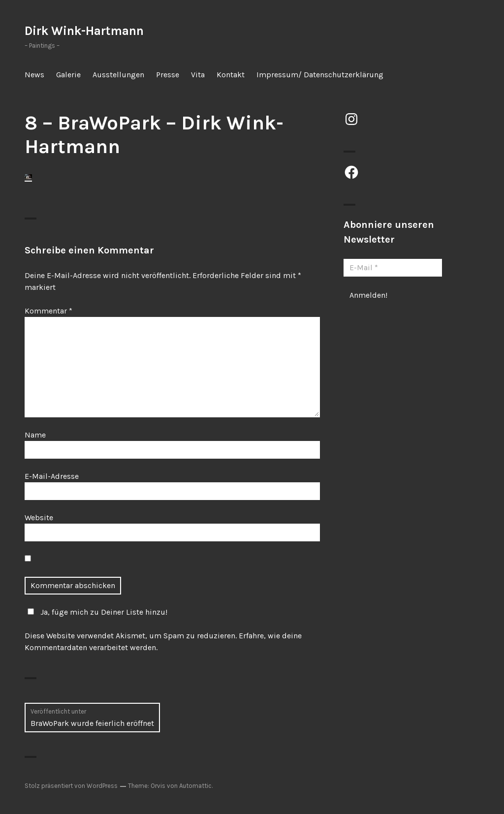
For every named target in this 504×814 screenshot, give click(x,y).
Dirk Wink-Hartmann (84, 31)
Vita (198, 75)
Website (39, 517)
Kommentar (48, 311)
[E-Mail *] (393, 268)
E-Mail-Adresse (52, 476)
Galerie (68, 75)
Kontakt (231, 75)
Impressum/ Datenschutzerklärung (320, 75)
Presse (168, 75)
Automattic (195, 786)
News (34, 75)
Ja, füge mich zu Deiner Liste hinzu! (96, 612)
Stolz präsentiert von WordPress (71, 786)
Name (35, 435)
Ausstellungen (118, 75)
